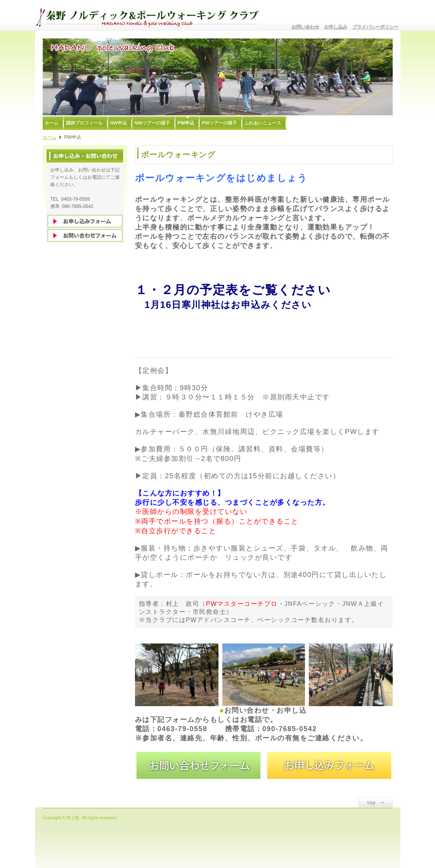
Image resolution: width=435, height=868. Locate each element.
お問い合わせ (305, 27)
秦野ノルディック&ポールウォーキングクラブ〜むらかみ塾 (150, 15)
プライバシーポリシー (375, 27)
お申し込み (336, 27)
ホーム (50, 137)
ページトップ (375, 802)
